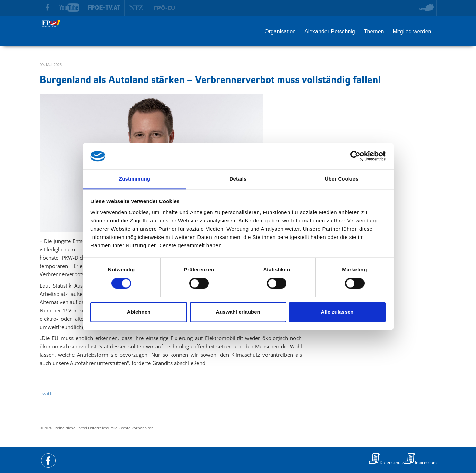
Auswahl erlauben (238, 312)
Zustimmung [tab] (134, 179)
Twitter (48, 393)
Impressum (426, 462)
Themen (374, 32)
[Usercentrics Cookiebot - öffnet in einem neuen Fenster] (355, 156)
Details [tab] (238, 179)
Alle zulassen (337, 312)
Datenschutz (392, 462)
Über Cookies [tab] (342, 179)
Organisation (280, 32)
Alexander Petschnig (330, 32)
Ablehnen (139, 312)
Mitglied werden (412, 32)
